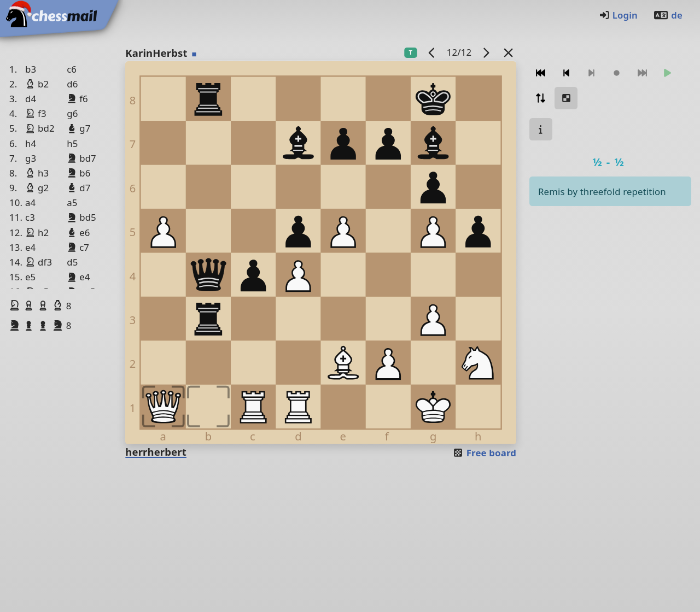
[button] (16, 305)
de (668, 15)
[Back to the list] (509, 52)
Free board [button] (484, 453)
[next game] (486, 52)
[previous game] (432, 52)
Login (618, 15)
